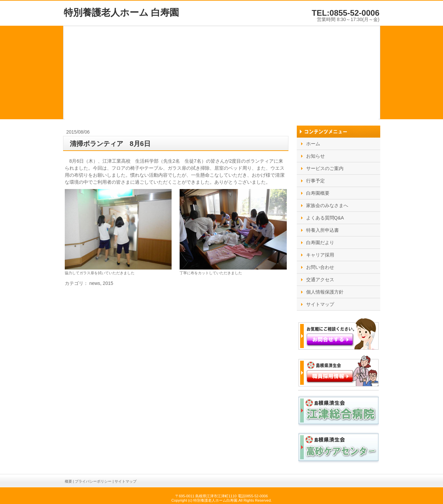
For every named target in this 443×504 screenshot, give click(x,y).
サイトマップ (126, 481)
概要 (68, 481)
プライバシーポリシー (93, 481)
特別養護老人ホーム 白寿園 (122, 13)
